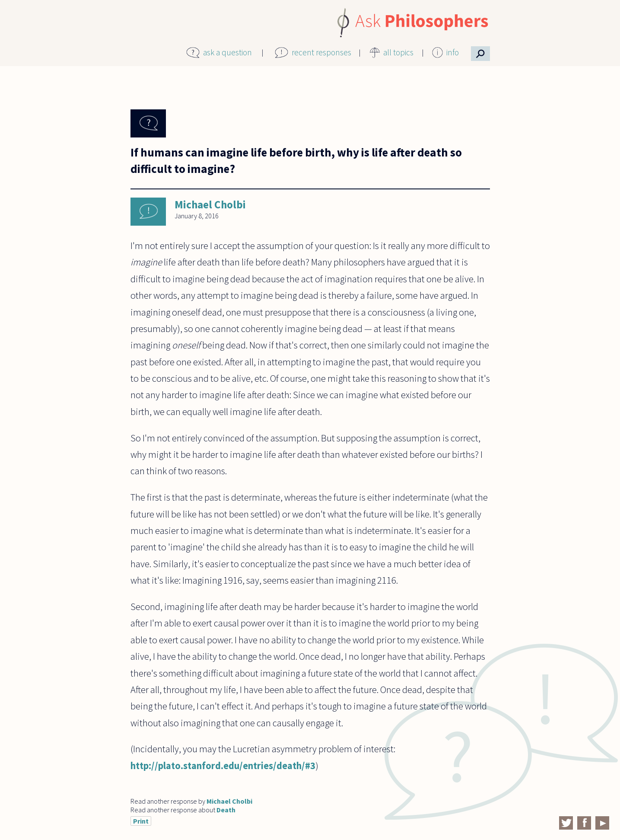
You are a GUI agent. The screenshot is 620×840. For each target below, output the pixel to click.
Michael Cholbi (210, 204)
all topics (398, 52)
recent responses (321, 52)
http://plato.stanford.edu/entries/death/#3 (223, 766)
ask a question (227, 52)
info (453, 52)
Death (226, 810)
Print (141, 821)
